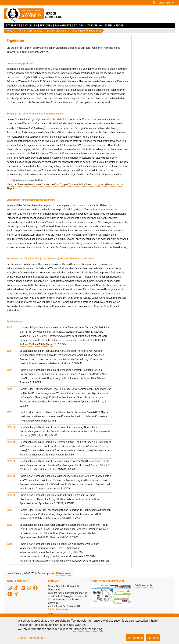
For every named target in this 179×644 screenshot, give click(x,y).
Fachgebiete (63, 26)
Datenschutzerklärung (88, 629)
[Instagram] (10, 588)
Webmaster (63, 573)
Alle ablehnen (135, 638)
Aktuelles (30, 26)
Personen (46, 26)
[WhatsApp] (29, 588)
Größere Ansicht (144, 585)
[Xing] (16, 594)
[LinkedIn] (23, 588)
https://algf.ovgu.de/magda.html (38, 421)
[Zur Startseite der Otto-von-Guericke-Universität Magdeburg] (24, 15)
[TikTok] (16, 588)
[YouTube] (10, 594)
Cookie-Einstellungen (31, 638)
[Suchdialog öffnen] (154, 3)
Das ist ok (153, 638)
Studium (79, 26)
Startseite (13, 26)
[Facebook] (35, 588)
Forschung (95, 26)
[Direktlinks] (166, 3)
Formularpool (114, 26)
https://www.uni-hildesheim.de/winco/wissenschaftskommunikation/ (71, 561)
